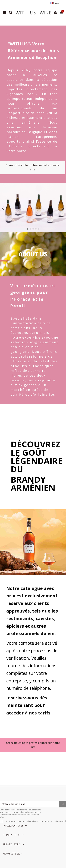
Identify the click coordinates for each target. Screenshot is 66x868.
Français (57, 3)
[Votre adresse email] (29, 804)
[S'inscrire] (62, 804)
